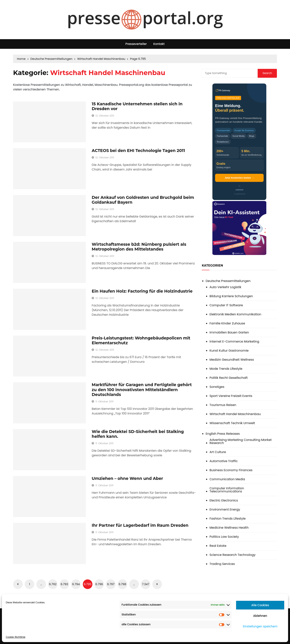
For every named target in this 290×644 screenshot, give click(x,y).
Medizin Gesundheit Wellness (232, 360)
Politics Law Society (224, 537)
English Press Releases (223, 434)
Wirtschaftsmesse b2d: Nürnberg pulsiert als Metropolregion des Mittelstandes (139, 247)
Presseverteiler (136, 44)
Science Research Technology (233, 555)
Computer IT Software (226, 305)
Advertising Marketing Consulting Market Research (241, 441)
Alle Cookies (260, 605)
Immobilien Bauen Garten (229, 333)
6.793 (64, 584)
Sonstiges (217, 387)
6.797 (111, 584)
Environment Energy (225, 510)
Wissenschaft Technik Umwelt (232, 423)
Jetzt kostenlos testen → (239, 178)
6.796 (99, 584)
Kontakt (159, 44)
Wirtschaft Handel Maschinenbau (235, 414)
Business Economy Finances (231, 470)
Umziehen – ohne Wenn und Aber (127, 478)
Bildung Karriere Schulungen (231, 296)
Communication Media (227, 479)
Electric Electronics (224, 501)
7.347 (146, 584)
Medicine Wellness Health (229, 528)
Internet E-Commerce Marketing (234, 342)
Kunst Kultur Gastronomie (229, 351)
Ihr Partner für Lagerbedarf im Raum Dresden (140, 525)
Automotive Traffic (224, 461)
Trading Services (222, 564)
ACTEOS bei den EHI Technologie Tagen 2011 (138, 151)
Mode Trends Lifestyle (226, 369)
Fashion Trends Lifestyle (228, 519)
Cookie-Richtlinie (16, 637)
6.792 (53, 584)
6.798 (122, 584)
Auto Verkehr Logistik (225, 287)
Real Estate (218, 546)
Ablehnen (260, 616)
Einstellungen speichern (260, 626)
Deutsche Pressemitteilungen (228, 281)
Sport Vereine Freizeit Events (231, 396)
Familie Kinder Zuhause (227, 323)
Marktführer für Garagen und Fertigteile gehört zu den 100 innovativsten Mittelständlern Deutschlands (142, 390)
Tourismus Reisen (223, 405)
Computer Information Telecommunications (227, 490)
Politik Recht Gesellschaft (229, 378)
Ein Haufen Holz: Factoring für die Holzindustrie (142, 291)
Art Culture (218, 452)
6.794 (76, 584)
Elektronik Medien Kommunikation (235, 314)
